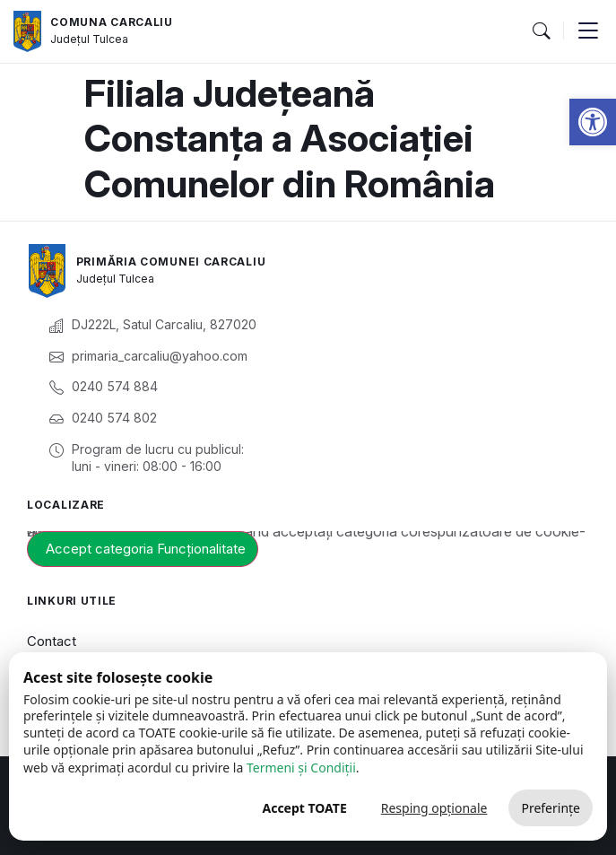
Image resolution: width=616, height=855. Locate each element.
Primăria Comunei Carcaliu (171, 262)
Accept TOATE (304, 808)
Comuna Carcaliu (112, 22)
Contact (52, 641)
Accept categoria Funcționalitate (146, 549)
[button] (593, 122)
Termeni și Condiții (301, 768)
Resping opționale (434, 808)
